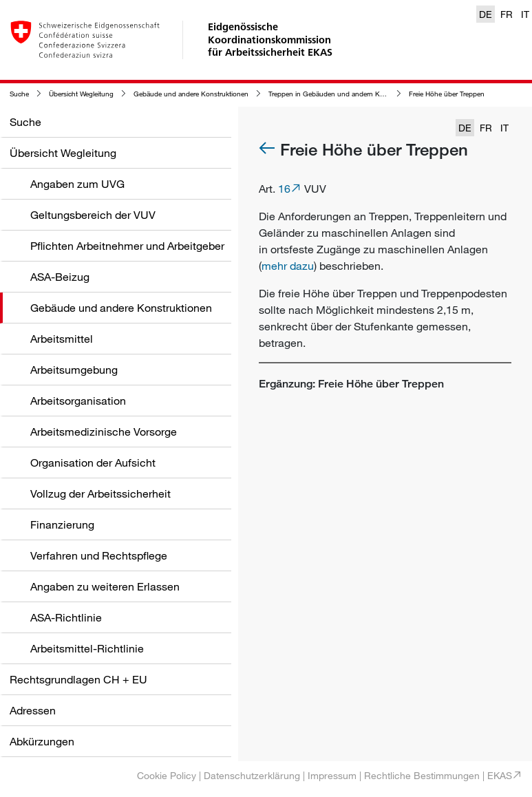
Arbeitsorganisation (78, 401)
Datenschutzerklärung (252, 775)
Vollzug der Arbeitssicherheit (100, 493)
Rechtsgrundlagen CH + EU (78, 679)
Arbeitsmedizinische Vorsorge (104, 432)
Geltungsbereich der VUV (93, 215)
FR (507, 14)
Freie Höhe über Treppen (447, 94)
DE (486, 14)
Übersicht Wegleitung (81, 94)
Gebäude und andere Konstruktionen (191, 94)
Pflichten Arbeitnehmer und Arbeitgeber (127, 246)
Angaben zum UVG (77, 184)
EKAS (500, 775)
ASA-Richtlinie (66, 617)
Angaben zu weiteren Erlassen (105, 586)
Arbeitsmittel (62, 339)
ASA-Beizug (60, 277)
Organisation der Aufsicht (93, 463)
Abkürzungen (42, 741)
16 (284, 189)
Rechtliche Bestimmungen (422, 775)
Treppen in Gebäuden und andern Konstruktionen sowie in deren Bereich (381, 94)
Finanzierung (62, 524)
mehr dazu (288, 266)
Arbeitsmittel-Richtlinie (87, 648)
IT (525, 14)
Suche (19, 94)
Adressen (33, 710)
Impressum (332, 775)
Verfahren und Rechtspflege (99, 555)
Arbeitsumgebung (74, 370)
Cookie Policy (167, 775)
